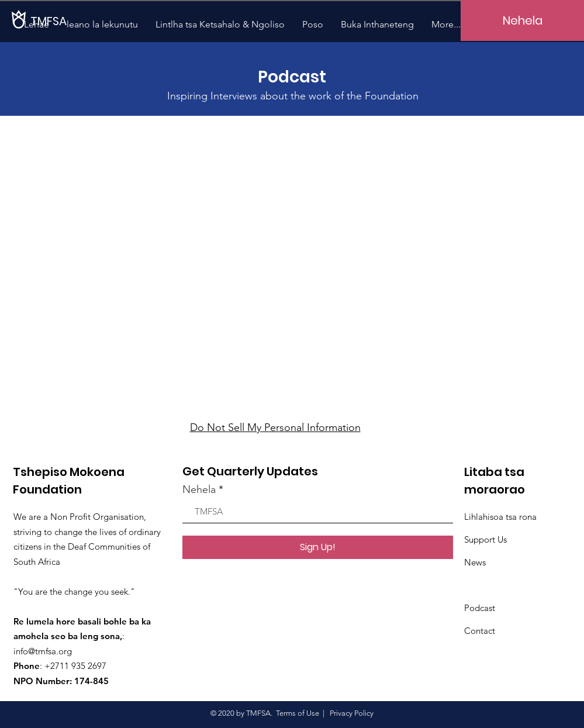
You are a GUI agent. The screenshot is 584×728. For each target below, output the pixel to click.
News (475, 562)
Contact (480, 631)
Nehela (199, 489)
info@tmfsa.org (43, 651)
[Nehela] (522, 20)
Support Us (485, 539)
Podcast (480, 608)
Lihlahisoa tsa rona (500, 517)
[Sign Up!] (318, 547)
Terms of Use (298, 713)
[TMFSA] (70, 21)
